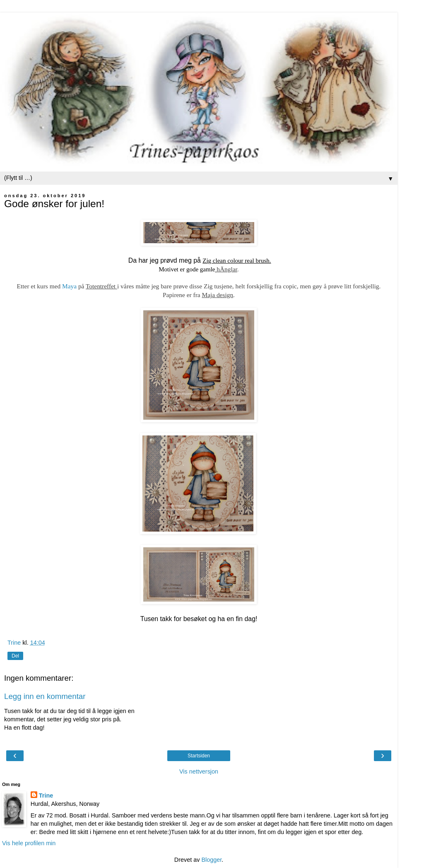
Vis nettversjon (199, 771)
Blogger (211, 860)
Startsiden (199, 756)
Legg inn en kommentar (45, 696)
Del (15, 656)
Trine (46, 795)
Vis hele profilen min (29, 843)
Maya (69, 286)
